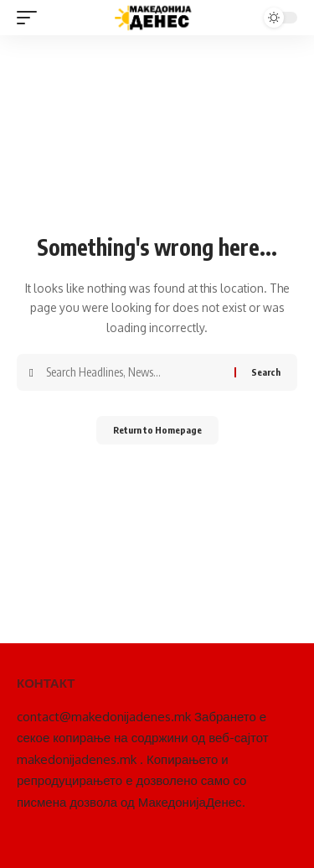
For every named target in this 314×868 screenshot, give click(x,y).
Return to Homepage (157, 430)
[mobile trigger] (31, 18)
